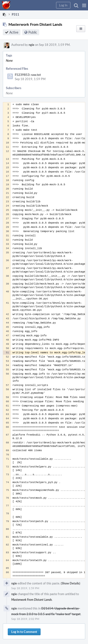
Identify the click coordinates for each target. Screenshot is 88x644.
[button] (84, 5)
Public (33, 32)
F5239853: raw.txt (28, 75)
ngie (31, 45)
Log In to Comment (24, 632)
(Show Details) (71, 583)
